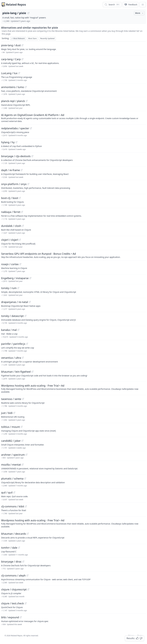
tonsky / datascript (12, 316)
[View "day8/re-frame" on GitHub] (22, 170)
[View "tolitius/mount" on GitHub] (22, 427)
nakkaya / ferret (11, 212)
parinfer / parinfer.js (13, 344)
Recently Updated (47, 38)
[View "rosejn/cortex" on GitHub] (20, 264)
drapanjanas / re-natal (15, 302)
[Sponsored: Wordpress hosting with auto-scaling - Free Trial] (73, 388)
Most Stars (33, 38)
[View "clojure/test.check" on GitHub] (26, 603)
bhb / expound (10, 617)
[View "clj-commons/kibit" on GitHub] (26, 506)
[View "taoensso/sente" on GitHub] (23, 399)
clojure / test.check (12, 603)
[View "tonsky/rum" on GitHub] (18, 288)
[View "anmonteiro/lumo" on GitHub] (26, 87)
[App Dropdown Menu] (143, 5)
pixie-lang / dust (11, 45)
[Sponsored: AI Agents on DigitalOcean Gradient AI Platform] (73, 118)
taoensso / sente (11, 399)
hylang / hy (8, 142)
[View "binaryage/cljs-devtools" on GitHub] (32, 156)
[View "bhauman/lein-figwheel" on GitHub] (32, 372)
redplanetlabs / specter (15, 128)
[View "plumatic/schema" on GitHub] (25, 479)
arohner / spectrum (13, 455)
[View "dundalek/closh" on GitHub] (23, 226)
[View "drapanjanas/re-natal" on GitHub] (30, 302)
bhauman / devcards (14, 534)
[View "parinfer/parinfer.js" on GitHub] (27, 344)
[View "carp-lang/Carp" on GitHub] (22, 59)
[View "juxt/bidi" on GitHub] (14, 413)
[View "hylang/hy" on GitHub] (16, 142)
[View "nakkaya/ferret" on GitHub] (22, 212)
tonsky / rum (9, 288)
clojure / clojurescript (14, 589)
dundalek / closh (11, 226)
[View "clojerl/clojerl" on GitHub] (20, 240)
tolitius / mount (10, 427)
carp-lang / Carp (11, 59)
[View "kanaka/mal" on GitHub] (18, 330)
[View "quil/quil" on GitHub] (14, 492)
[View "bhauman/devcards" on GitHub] (28, 534)
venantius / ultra (11, 358)
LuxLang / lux (9, 73)
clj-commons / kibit (13, 506)
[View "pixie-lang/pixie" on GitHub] (28, 13)
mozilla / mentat (11, 465)
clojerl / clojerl (10, 240)
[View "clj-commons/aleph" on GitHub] (27, 575)
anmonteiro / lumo (13, 87)
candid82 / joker (11, 441)
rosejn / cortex (10, 264)
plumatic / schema (12, 479)
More (140, 13)
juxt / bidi (7, 413)
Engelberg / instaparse (15, 278)
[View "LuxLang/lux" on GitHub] (19, 73)
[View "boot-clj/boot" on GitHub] (20, 198)
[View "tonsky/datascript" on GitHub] (25, 316)
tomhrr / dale (9, 548)
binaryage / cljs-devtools (16, 156)
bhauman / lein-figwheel (16, 372)
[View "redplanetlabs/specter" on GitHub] (31, 128)
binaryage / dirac (11, 562)
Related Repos (16, 5)
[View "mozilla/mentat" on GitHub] (23, 465)
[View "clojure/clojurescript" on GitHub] (28, 589)
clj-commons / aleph (13, 575)
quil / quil (7, 492)
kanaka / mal (9, 330)
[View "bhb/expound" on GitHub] (21, 617)
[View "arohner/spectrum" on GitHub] (26, 455)
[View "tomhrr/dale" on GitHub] (19, 548)
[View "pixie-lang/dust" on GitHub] (22, 45)
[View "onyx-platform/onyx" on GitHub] (28, 184)
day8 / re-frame (10, 170)
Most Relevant (18, 38)
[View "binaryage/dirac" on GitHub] (23, 562)
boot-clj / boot (10, 198)
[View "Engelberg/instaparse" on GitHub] (30, 278)
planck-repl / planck (13, 101)
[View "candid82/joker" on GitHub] (22, 441)
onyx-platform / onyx (14, 184)
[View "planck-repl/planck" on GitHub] (27, 101)
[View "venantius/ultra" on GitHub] (23, 358)
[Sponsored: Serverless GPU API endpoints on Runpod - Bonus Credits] (73, 255)
